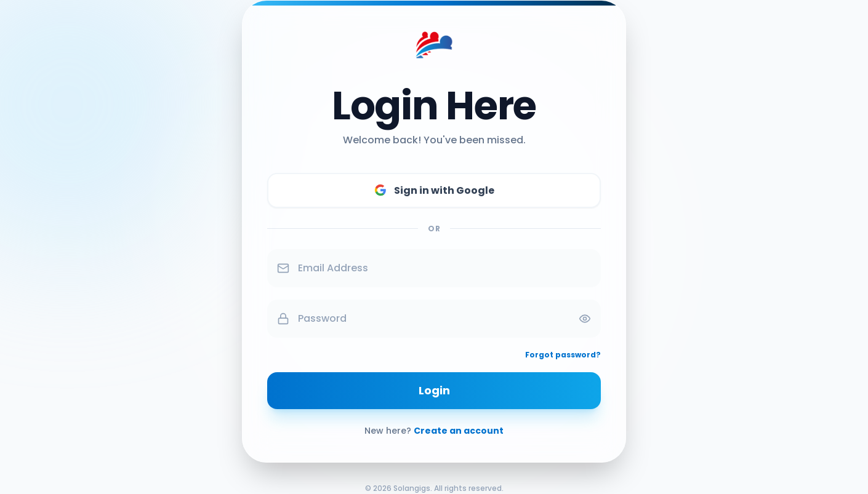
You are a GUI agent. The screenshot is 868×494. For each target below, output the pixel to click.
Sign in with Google (434, 190)
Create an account (459, 431)
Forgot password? (563, 355)
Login (434, 390)
